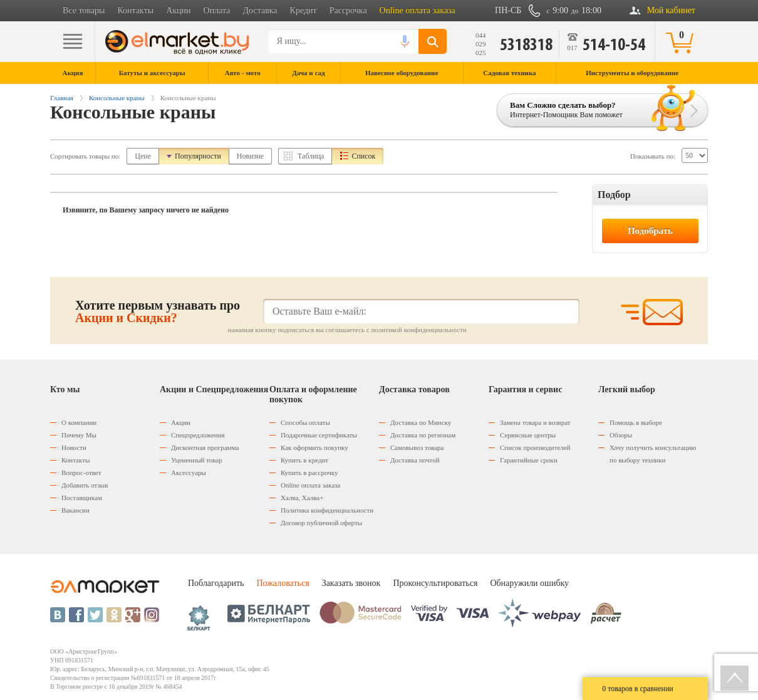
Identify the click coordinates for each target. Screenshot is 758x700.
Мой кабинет (671, 10)
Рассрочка (348, 10)
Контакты (135, 10)
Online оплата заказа (418, 10)
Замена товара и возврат (535, 422)
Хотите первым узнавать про (158, 311)
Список (363, 156)
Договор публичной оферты (321, 523)
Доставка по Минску (421, 422)
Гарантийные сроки (529, 460)
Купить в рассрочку (309, 473)
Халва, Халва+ (302, 498)
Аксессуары (189, 473)
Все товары (84, 10)
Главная (62, 98)
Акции (178, 10)
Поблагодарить (216, 583)
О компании (79, 422)
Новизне (250, 156)
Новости (74, 447)
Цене (143, 156)
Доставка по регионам (423, 435)
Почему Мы (79, 435)
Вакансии (75, 510)
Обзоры (621, 435)
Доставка (260, 10)
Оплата (217, 10)
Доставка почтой (415, 460)
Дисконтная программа (205, 447)
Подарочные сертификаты (319, 435)
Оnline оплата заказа (310, 485)
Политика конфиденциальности (327, 510)
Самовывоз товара (417, 447)
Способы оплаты (305, 422)
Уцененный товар (197, 460)
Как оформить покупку (314, 447)
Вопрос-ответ (81, 473)
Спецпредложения (198, 435)
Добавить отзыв (85, 485)
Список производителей (535, 447)
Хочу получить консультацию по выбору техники (653, 454)
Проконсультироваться (435, 583)
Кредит (304, 10)
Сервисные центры (528, 435)
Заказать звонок (351, 583)
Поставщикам (82, 498)
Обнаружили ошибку (529, 583)
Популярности (198, 156)
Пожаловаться (283, 583)
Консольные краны (117, 98)
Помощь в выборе (636, 422)
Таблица (311, 156)
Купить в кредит (304, 460)
